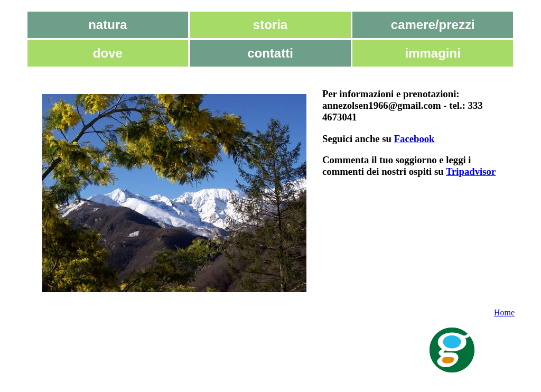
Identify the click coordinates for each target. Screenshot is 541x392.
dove (108, 53)
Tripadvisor (471, 171)
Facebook (414, 139)
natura (108, 25)
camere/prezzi (433, 25)
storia (270, 25)
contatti (270, 53)
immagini (433, 53)
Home (504, 312)
